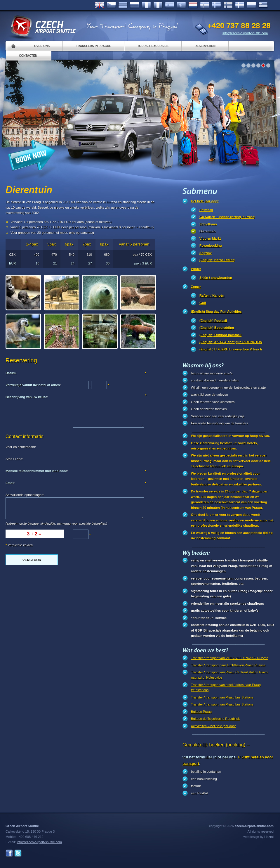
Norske (205, 5)
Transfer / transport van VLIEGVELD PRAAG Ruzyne (229, 658)
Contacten (28, 56)
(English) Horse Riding (217, 260)
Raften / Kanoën (212, 295)
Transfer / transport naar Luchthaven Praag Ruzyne (228, 665)
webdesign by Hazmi (259, 837)
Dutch (193, 5)
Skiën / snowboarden (216, 278)
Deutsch (123, 5)
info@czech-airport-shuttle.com (245, 33)
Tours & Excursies (153, 46)
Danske (240, 5)
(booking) (236, 745)
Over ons (42, 46)
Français (146, 5)
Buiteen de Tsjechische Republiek (215, 719)
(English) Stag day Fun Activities (216, 312)
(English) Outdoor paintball (220, 335)
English (100, 5)
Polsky (251, 5)
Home (13, 46)
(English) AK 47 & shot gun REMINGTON (231, 342)
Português (181, 5)
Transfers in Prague (93, 46)
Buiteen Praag (201, 712)
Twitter (18, 853)
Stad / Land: (14, 459)
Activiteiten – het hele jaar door (213, 726)
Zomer (196, 287)
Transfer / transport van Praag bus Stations (222, 697)
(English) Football (213, 321)
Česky (111, 5)
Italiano (158, 5)
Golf (203, 303)
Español (170, 5)
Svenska (216, 5)
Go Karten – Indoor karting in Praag (227, 217)
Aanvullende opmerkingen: (25, 495)
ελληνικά (263, 5)
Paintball (206, 210)
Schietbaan (208, 224)
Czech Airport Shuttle (43, 26)
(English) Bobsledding (217, 328)
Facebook (9, 853)
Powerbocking (211, 245)
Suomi (228, 5)
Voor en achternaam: (21, 447)
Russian (135, 5)
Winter (196, 269)
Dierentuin (207, 231)
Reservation (205, 46)
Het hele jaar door (205, 201)
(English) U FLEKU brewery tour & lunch (231, 349)
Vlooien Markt (210, 238)
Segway (206, 253)
